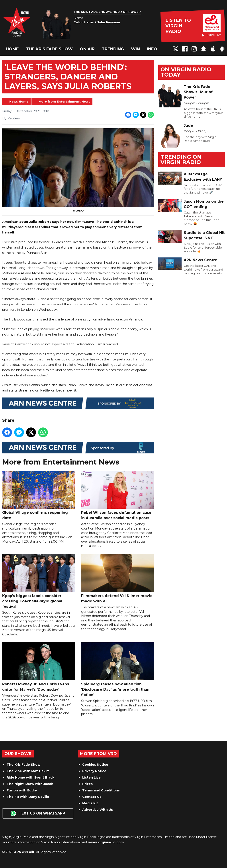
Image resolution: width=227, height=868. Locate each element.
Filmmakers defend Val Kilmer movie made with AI (117, 579)
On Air (87, 49)
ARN (18, 852)
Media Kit (90, 803)
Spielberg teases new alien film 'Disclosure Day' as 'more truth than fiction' (117, 670)
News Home (19, 101)
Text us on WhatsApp (38, 813)
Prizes (87, 784)
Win (135, 49)
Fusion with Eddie (22, 790)
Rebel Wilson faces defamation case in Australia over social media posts (117, 495)
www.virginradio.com (106, 842)
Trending (113, 49)
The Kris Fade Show (49, 49)
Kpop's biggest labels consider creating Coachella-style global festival (39, 581)
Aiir (32, 852)
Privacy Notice (94, 771)
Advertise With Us (98, 810)
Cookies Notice (95, 765)
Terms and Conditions (101, 790)
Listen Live (91, 777)
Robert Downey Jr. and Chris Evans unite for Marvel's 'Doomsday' (39, 667)
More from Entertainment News (64, 101)
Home (12, 49)
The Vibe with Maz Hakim (28, 771)
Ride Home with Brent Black (30, 777)
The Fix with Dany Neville (28, 797)
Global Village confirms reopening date (39, 495)
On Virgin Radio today (186, 72)
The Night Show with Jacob (30, 784)
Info (152, 49)
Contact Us (92, 797)
